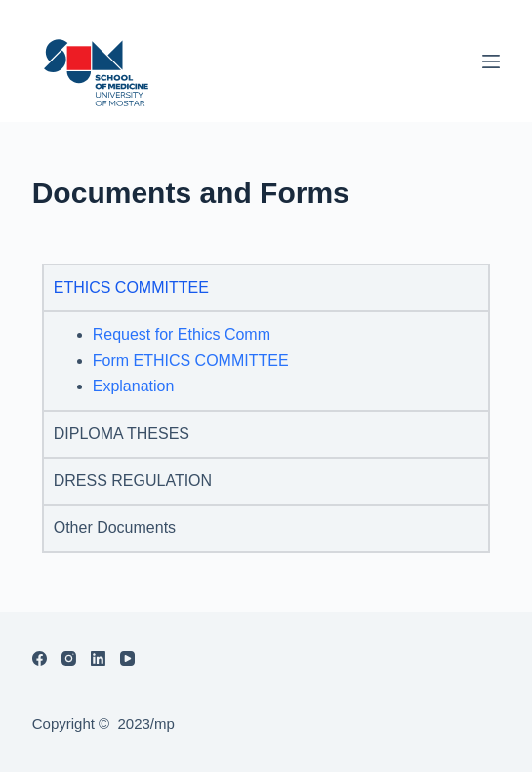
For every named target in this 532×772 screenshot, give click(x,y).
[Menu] (491, 61)
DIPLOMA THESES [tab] (122, 434)
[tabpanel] (266, 360)
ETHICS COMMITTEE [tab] (131, 287)
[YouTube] (127, 658)
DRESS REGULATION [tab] (133, 481)
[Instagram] (69, 658)
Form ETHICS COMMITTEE (191, 361)
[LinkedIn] (98, 658)
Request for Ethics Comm (182, 334)
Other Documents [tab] (115, 528)
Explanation (134, 386)
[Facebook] (40, 658)
